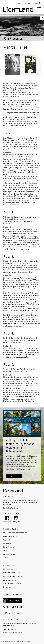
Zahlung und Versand (20, 3)
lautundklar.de (27, 642)
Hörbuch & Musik (9, 554)
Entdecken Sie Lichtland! (12, 508)
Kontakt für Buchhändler (12, 573)
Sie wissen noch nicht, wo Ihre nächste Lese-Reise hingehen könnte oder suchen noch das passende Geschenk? (21, 502)
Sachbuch (7, 540)
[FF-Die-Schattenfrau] (23, 64)
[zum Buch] (14, 476)
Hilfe (29, 3)
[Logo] (18, 8)
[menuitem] (38, 9)
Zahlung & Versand (10, 580)
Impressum (7, 587)
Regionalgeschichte (10, 536)
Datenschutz (19, 584)
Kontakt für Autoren (10, 569)
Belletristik (7, 544)
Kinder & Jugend (9, 547)
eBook (5, 558)
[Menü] (38, 9)
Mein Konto (34, 3)
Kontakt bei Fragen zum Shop (13, 576)
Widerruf (10, 584)
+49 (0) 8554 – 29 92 (11, 629)
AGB (5, 584)
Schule (6, 551)
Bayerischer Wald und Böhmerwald (15, 533)
